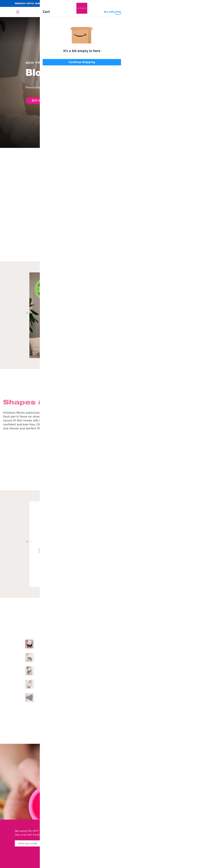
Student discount (139, 854)
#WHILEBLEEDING (141, 861)
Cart (207, 12)
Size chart (195, 696)
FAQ (204, 854)
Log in (196, 12)
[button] (115, 313)
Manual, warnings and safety (140, 528)
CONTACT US (198, 846)
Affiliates (145, 839)
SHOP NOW (197, 4)
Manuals (146, 846)
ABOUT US (200, 832)
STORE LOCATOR (196, 861)
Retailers (145, 832)
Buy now (38, 100)
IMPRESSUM (199, 839)
